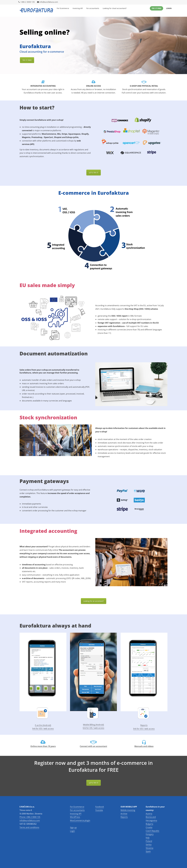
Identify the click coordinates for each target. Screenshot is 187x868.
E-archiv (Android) (43, 725)
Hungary (150, 834)
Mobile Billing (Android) (93, 725)
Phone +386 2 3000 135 (30, 817)
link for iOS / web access (43, 729)
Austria (149, 814)
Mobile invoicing (128, 810)
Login (169, 8)
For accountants (93, 8)
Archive (124, 814)
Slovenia (149, 848)
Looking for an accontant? (94, 601)
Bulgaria (149, 824)
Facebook (100, 807)
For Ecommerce (63, 8)
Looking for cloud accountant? (115, 8)
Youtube (99, 810)
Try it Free (156, 8)
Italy (148, 838)
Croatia (149, 827)
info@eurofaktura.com (48, 2)
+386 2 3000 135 (27, 2)
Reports (144, 725)
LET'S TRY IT (94, 783)
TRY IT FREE (27, 60)
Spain (148, 851)
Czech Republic (153, 831)
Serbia (149, 845)
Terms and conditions (29, 827)
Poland (149, 841)
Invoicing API (78, 8)
